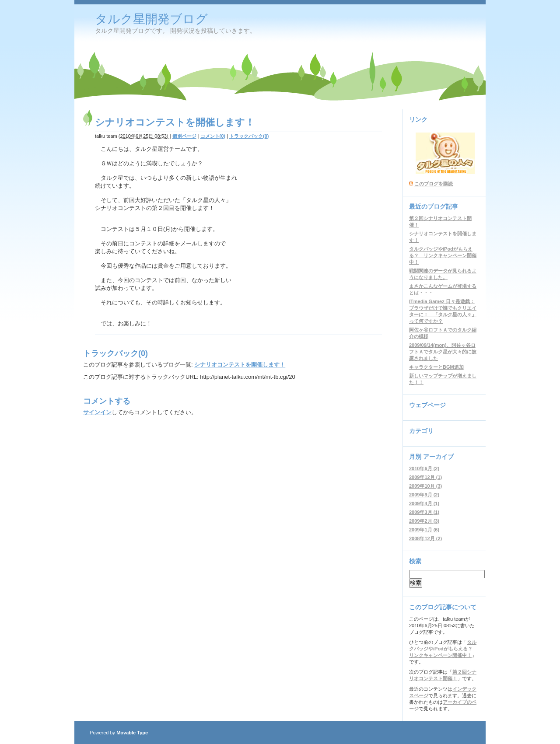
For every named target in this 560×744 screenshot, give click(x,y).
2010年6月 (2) (424, 468)
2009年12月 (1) (425, 477)
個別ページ (184, 136)
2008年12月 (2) (425, 538)
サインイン (97, 412)
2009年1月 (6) (424, 530)
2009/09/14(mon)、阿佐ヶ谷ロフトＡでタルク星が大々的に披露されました (443, 352)
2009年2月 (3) (424, 521)
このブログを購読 (434, 184)
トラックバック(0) (249, 136)
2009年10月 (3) (425, 486)
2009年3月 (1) (424, 512)
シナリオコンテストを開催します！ (240, 365)
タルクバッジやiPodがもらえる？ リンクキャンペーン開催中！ (443, 255)
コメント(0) (213, 136)
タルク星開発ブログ (151, 19)
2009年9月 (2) (424, 495)
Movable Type (132, 733)
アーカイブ (438, 457)
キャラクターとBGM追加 (436, 367)
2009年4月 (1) (424, 503)
